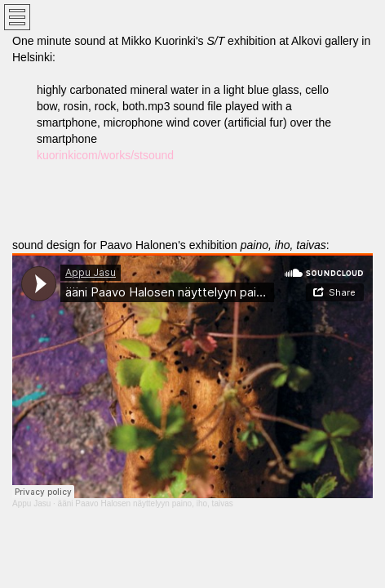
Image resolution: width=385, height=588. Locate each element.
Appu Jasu (31, 503)
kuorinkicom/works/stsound (105, 155)
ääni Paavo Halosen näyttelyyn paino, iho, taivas (146, 503)
